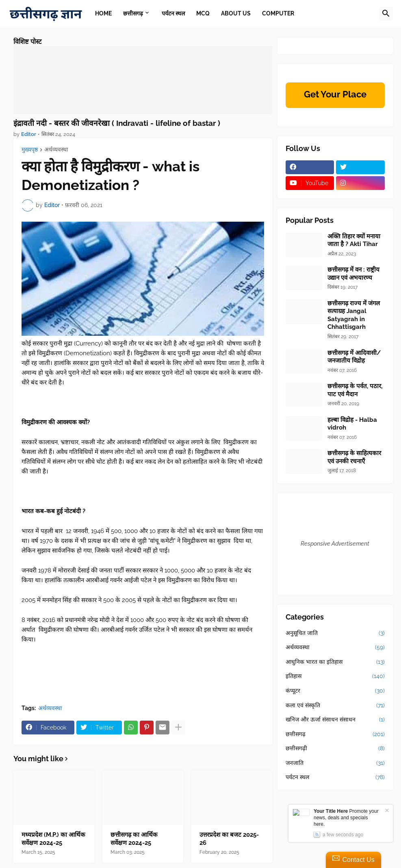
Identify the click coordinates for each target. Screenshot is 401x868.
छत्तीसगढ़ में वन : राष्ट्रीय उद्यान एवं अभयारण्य (353, 274)
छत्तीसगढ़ (335, 734)
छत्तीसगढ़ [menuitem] (133, 13)
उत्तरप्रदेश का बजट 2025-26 (229, 839)
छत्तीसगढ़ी (335, 749)
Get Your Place (335, 94)
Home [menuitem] (103, 13)
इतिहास (335, 676)
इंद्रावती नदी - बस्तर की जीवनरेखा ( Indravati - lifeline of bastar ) (117, 123)
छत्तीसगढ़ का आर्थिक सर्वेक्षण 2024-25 (134, 839)
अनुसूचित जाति (335, 633)
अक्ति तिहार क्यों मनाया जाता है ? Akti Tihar (354, 240)
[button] (386, 14)
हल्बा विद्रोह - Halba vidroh (352, 424)
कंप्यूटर (335, 691)
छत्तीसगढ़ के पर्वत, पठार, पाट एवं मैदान (355, 390)
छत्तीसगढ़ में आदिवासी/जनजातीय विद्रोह (354, 357)
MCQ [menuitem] (203, 13)
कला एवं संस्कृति (335, 706)
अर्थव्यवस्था (56, 150)
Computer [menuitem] (278, 13)
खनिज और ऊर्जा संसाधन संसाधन (335, 720)
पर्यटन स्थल (335, 777)
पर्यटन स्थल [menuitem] (173, 13)
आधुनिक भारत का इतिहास (335, 662)
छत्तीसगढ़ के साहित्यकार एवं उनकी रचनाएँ (354, 457)
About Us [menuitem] (236, 13)
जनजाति (335, 763)
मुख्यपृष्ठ (30, 150)
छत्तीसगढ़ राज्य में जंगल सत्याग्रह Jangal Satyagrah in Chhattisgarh (354, 315)
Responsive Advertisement (335, 544)
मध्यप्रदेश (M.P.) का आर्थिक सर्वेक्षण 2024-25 (53, 839)
